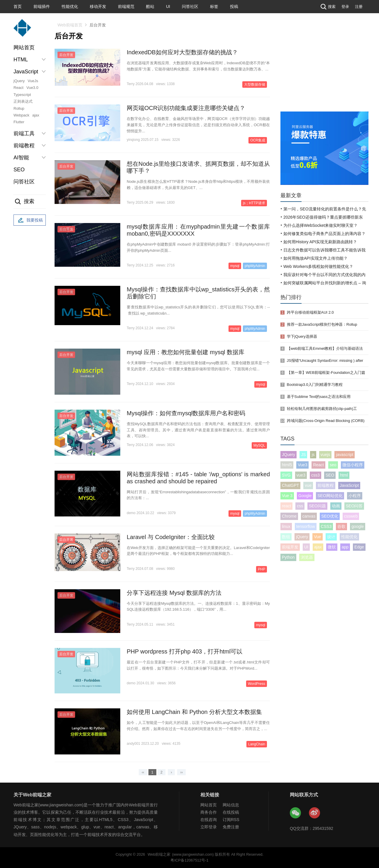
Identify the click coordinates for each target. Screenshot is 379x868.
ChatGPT (290, 485)
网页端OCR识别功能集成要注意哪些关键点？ (186, 108)
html (344, 475)
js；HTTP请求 (254, 203)
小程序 (355, 496)
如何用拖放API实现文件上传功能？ (315, 258)
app (345, 547)
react (286, 506)
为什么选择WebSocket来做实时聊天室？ (320, 225)
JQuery (289, 455)
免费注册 (231, 827)
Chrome (289, 516)
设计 (331, 537)
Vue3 (302, 465)
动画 (336, 506)
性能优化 (70, 6)
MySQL (259, 445)
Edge (359, 547)
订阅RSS (231, 820)
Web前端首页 (70, 25)
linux (286, 526)
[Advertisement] (324, 67)
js (313, 455)
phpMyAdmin (255, 266)
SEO (19, 170)
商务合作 (209, 812)
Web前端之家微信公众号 (296, 813)
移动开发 (98, 6)
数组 (286, 537)
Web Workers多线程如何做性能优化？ (318, 266)
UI (168, 6)
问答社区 (190, 6)
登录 (345, 7)
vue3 (301, 475)
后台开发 (66, 55)
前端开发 (290, 547)
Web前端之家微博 (315, 813)
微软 (332, 547)
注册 (359, 7)
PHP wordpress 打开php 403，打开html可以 (185, 651)
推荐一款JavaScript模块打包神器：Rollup (322, 324)
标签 (214, 6)
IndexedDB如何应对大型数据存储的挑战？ (182, 52)
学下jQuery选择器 (302, 336)
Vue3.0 (32, 88)
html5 (287, 465)
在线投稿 (231, 812)
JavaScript (349, 485)
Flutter (19, 122)
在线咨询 (209, 820)
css (300, 506)
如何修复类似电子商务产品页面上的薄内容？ (324, 234)
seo (333, 465)
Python (288, 557)
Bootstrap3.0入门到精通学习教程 (315, 385)
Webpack (21, 115)
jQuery (19, 81)
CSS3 (326, 526)
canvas (309, 516)
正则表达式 (23, 101)
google (358, 526)
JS (303, 455)
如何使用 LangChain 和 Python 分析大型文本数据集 (194, 712)
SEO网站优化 (330, 496)
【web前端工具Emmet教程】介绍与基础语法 (325, 348)
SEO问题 (317, 506)
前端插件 (42, 6)
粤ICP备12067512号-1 (189, 860)
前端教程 (326, 485)
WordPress (257, 684)
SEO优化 (330, 516)
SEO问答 (354, 506)
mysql (235, 266)
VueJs (33, 81)
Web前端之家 (159, 854)
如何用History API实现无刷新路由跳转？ (320, 242)
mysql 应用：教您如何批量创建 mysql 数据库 (186, 352)
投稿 (234, 6)
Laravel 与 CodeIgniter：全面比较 (171, 537)
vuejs (325, 455)
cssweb (351, 516)
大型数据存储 (255, 85)
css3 (315, 475)
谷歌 (341, 526)
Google (305, 496)
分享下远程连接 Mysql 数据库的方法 (174, 593)
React (18, 88)
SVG (286, 475)
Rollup (19, 108)
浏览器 (307, 557)
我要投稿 (30, 220)
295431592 (323, 828)
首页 (18, 6)
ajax (36, 115)
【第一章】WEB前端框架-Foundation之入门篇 (326, 373)
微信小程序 (353, 465)
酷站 (150, 6)
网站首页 (24, 48)
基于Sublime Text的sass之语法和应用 (319, 397)
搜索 (327, 7)
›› (181, 772)
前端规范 (126, 6)
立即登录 (209, 827)
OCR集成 (258, 140)
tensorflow (306, 526)
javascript (345, 455)
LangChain (257, 744)
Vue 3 (287, 496)
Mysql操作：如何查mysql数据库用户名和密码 (186, 413)
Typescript (22, 95)
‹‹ (143, 772)
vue (308, 485)
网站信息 (231, 805)
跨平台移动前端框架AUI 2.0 (310, 312)
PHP (262, 569)
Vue (317, 537)
